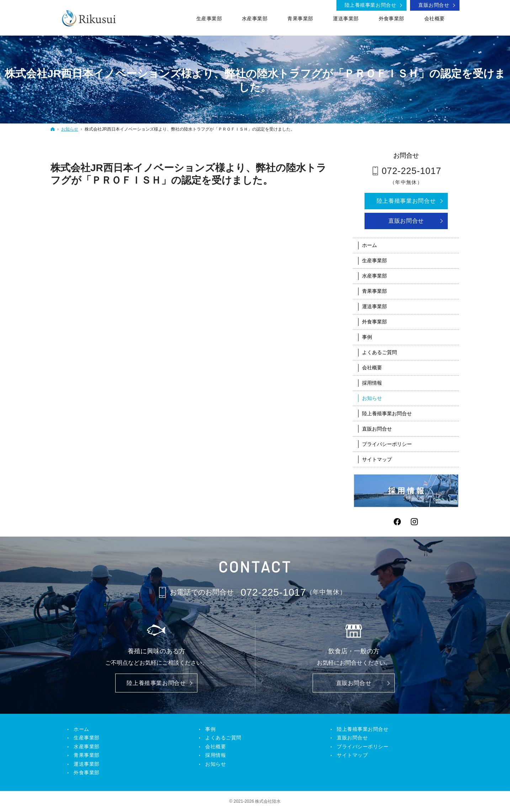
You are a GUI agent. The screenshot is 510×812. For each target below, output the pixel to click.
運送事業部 (374, 306)
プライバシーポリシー (387, 444)
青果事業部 (374, 291)
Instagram (415, 522)
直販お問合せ (406, 221)
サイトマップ (377, 459)
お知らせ (372, 398)
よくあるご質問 (379, 352)
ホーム (370, 245)
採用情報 (372, 383)
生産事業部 (374, 260)
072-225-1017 (411, 171)
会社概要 (372, 368)
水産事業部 (374, 276)
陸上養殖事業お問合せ (406, 201)
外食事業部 (374, 322)
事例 (367, 337)
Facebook (398, 522)
